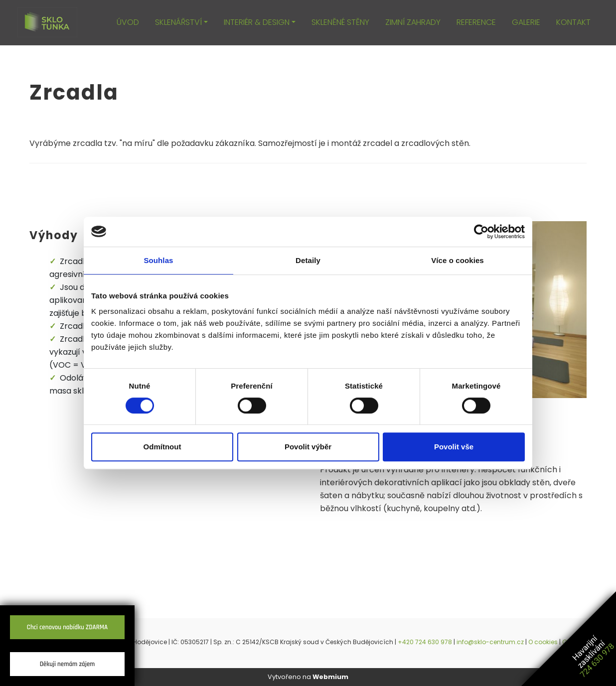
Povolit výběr (308, 447)
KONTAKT (573, 22)
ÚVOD (128, 22)
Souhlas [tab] (158, 260)
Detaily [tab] (308, 260)
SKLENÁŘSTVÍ (178, 22)
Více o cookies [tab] (458, 260)
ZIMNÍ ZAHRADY (413, 22)
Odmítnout (162, 447)
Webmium (330, 677)
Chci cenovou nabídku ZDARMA (67, 627)
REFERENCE (476, 22)
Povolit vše (454, 447)
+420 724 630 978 (425, 642)
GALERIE (526, 22)
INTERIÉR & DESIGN (257, 22)
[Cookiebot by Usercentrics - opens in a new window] (481, 232)
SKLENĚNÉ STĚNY (340, 22)
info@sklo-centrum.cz (490, 642)
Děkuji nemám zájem (68, 664)
